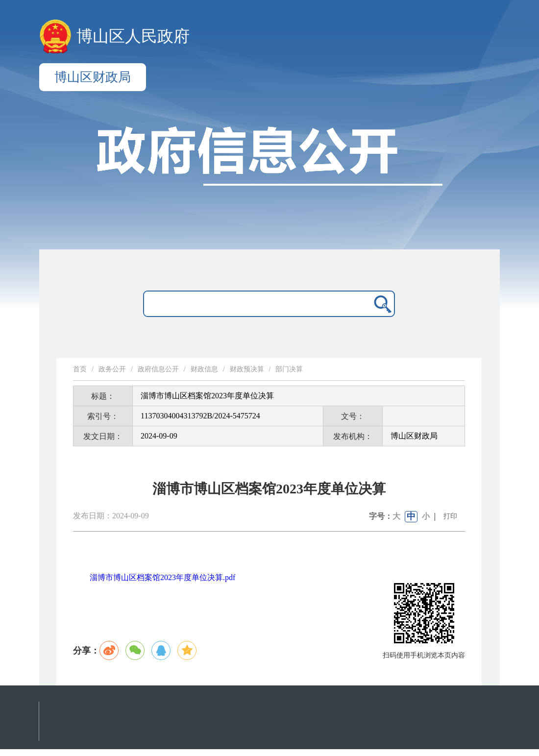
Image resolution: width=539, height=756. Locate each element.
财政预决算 (247, 369)
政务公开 (112, 369)
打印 (450, 516)
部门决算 (289, 369)
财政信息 (204, 369)
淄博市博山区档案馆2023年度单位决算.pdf (162, 577)
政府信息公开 (158, 369)
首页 (80, 369)
